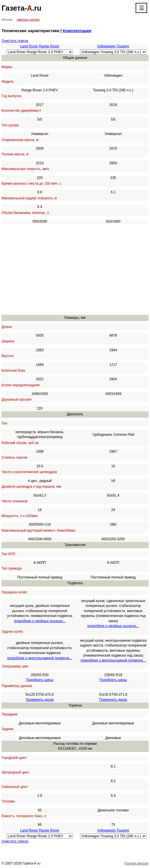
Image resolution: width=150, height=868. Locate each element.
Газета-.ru (21, 8)
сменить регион (28, 20)
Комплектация (77, 31)
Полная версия (136, 863)
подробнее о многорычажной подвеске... (40, 658)
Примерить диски (40, 700)
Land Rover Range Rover (40, 46)
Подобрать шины (40, 680)
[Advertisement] (75, 270)
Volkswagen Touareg (113, 46)
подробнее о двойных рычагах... (40, 621)
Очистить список (15, 41)
